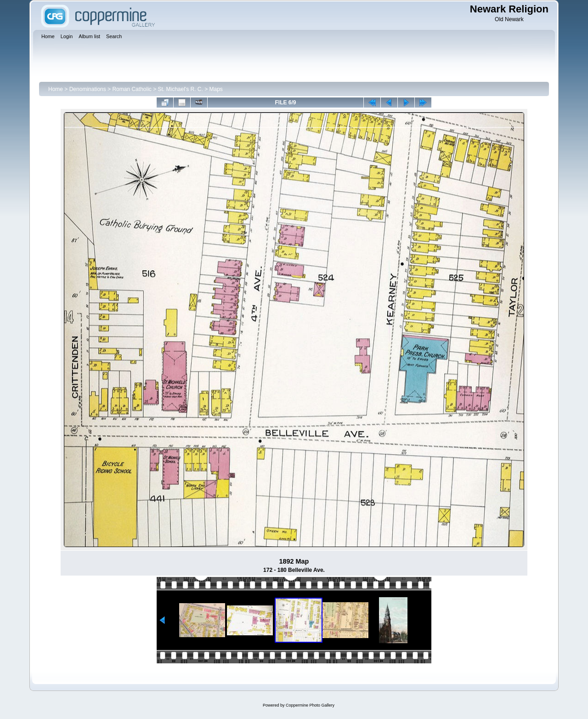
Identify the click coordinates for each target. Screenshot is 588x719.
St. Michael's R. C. (181, 89)
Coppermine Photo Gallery (310, 705)
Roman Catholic (132, 89)
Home (56, 89)
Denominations (88, 89)
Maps (216, 89)
